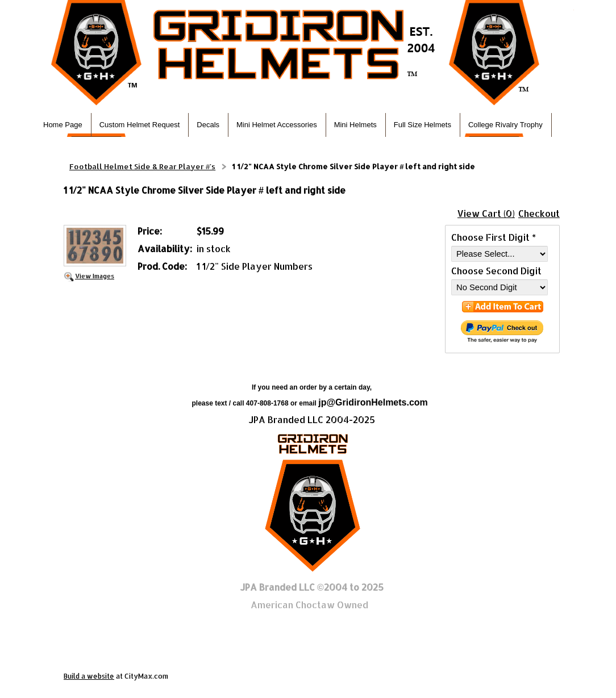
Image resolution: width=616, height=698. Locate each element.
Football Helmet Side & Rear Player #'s (142, 166)
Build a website (89, 676)
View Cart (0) (486, 213)
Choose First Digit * (494, 237)
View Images (95, 276)
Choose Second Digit (496, 271)
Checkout (539, 213)
